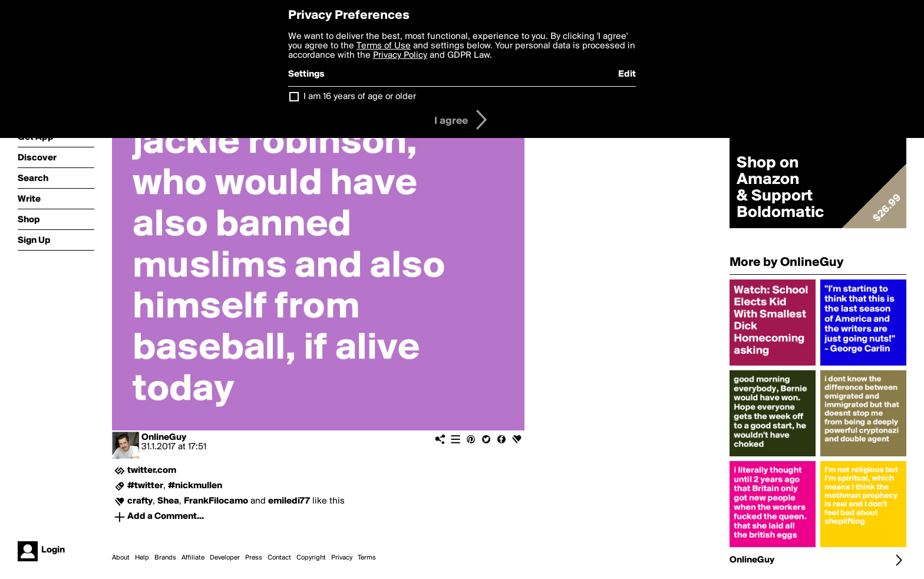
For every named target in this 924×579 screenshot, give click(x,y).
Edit (627, 74)
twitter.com (152, 471)
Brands (165, 558)
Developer (225, 558)
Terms (367, 558)
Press (254, 558)
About (121, 558)
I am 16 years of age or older (360, 97)
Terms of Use (384, 46)
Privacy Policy (400, 55)
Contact (279, 558)
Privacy (342, 558)
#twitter (145, 486)
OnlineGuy (164, 437)
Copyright (311, 558)
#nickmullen (195, 486)
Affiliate (193, 558)
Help (142, 558)
